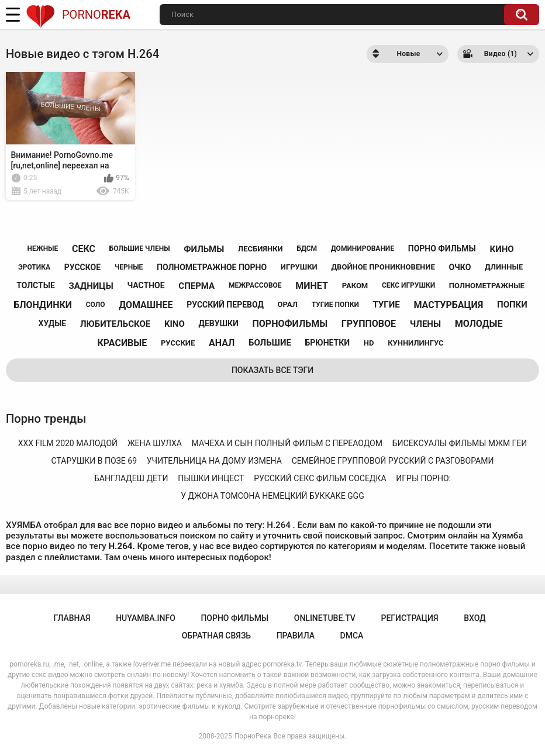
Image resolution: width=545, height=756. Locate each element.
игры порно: (423, 478)
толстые (36, 285)
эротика (34, 267)
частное (146, 285)
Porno (78, 15)
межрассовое (255, 285)
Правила (296, 636)
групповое (369, 324)
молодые (479, 324)
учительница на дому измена (214, 461)
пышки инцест (211, 478)
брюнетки (327, 343)
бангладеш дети (131, 478)
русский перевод (225, 305)
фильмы (204, 249)
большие (270, 343)
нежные (42, 248)
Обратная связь (216, 636)
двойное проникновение (383, 267)
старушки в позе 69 (94, 461)
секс (84, 249)
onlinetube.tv (325, 618)
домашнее (146, 305)
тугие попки (335, 305)
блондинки (43, 305)
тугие (387, 305)
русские (178, 343)
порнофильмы (290, 324)
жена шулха (155, 443)
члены (425, 324)
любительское (115, 324)
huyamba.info (146, 618)
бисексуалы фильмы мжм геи (460, 443)
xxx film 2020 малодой (68, 443)
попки (512, 305)
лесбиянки (261, 249)
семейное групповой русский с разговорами (393, 461)
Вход (475, 618)
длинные (504, 267)
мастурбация (448, 305)
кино (501, 249)
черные (129, 267)
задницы (91, 286)
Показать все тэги (272, 370)
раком (355, 286)
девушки (219, 323)
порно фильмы (442, 248)
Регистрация (409, 618)
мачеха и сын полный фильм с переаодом (287, 443)
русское (82, 267)
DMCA (352, 636)
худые (53, 323)
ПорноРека (253, 736)
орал (288, 304)
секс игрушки (408, 285)
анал (222, 343)
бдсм (307, 248)
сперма (196, 286)
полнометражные (487, 286)
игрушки (299, 267)
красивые (122, 343)
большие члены (140, 248)
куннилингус (415, 343)
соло (96, 305)
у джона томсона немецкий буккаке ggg (272, 496)
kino (175, 324)
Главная (72, 618)
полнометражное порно (212, 267)
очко (460, 267)
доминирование (363, 248)
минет (312, 286)
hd (369, 343)
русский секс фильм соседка (320, 478)
